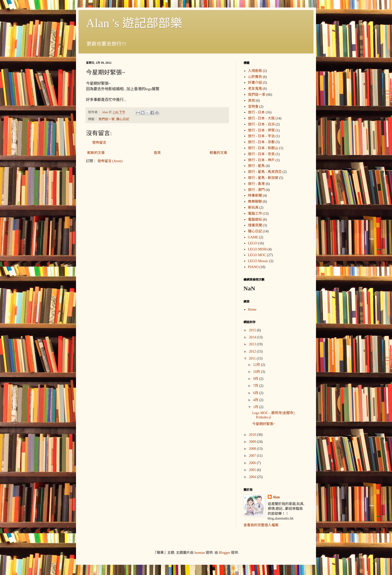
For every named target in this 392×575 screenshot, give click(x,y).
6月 (256, 393)
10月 (257, 372)
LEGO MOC (257, 255)
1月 (256, 407)
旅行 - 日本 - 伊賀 (261, 130)
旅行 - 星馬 (256, 166)
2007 (253, 456)
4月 (256, 400)
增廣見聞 (255, 225)
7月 (256, 386)
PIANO (253, 267)
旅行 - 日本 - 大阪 (261, 118)
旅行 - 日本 (256, 112)
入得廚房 (255, 71)
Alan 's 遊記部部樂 (134, 23)
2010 (253, 435)
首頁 (157, 153)
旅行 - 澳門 (256, 190)
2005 (253, 470)
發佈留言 (99, 143)
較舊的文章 (218, 153)
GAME (253, 237)
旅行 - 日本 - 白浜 (261, 124)
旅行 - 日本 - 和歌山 (263, 148)
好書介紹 (255, 83)
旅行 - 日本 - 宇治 (261, 136)
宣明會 (253, 107)
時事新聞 (255, 196)
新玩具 (253, 208)
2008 (253, 449)
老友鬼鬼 (255, 89)
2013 (253, 344)
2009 (253, 442)
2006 (253, 463)
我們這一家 (107, 119)
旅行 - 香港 (256, 184)
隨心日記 (123, 119)
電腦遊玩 (255, 220)
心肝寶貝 (255, 77)
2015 (253, 330)
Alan (276, 497)
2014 (253, 337)
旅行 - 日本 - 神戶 (261, 160)
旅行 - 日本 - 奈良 (261, 154)
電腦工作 (255, 214)
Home (252, 309)
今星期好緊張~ (264, 424)
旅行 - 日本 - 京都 (261, 142)
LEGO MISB (257, 249)
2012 (253, 351)
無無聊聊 (255, 202)
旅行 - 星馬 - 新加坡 (263, 178)
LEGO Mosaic (258, 261)
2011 (253, 358)
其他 (251, 101)
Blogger (224, 553)
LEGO (253, 243)
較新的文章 (96, 153)
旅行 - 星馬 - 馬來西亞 (265, 172)
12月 (257, 365)
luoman (199, 553)
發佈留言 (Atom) (110, 161)
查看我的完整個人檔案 (261, 525)
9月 (256, 379)
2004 (253, 477)
